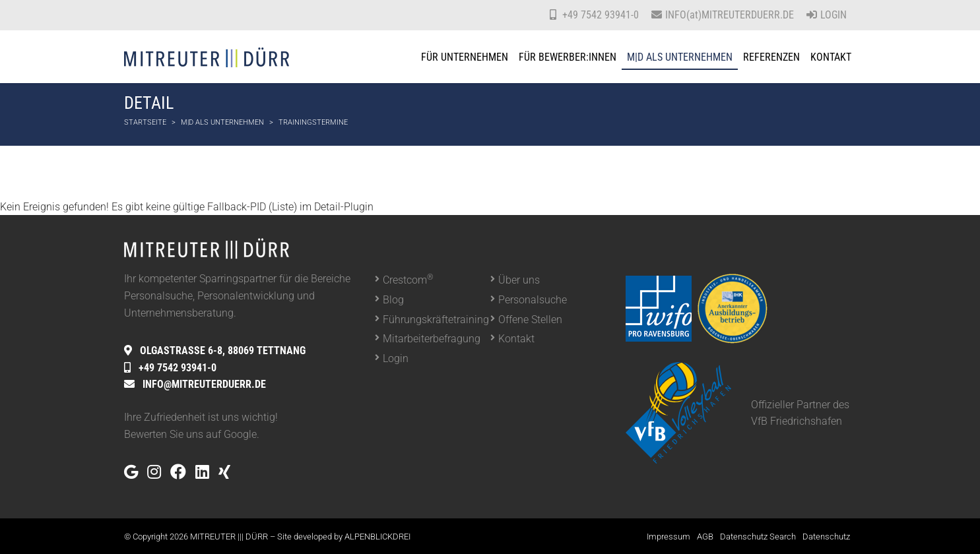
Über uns (519, 280)
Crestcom (408, 279)
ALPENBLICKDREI (377, 537)
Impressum (669, 537)
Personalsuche (533, 300)
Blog (393, 300)
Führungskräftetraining (436, 320)
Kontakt (516, 339)
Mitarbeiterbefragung (432, 339)
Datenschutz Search (758, 537)
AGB (705, 537)
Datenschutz (826, 537)
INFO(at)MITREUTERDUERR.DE (730, 15)
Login (827, 15)
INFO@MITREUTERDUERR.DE (204, 384)
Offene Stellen (530, 320)
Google (240, 434)
